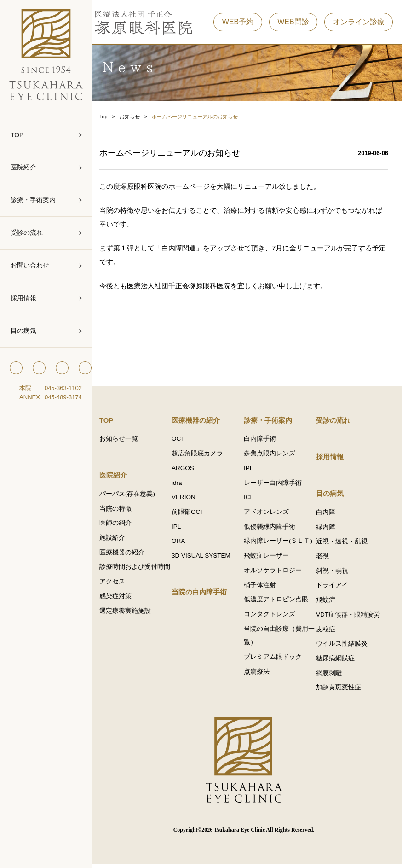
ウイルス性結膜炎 (344, 647)
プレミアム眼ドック (276, 661)
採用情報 (23, 298)
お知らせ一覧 (125, 440)
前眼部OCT (193, 514)
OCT (183, 440)
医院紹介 (23, 167)
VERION (189, 499)
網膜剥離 (331, 676)
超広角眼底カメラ (202, 455)
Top (110, 117)
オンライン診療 (359, 23)
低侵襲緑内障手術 (273, 529)
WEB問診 (293, 23)
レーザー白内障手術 (276, 485)
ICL (252, 499)
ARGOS (188, 470)
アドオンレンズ (270, 514)
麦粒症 (327, 632)
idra (182, 485)
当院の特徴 (122, 510)
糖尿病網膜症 (337, 661)
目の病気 (23, 331)
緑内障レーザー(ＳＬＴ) (281, 544)
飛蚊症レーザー (270, 558)
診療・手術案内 (33, 200)
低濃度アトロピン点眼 (279, 603)
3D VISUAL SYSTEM (206, 558)
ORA (183, 544)
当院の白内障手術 (204, 595)
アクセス (119, 598)
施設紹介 (119, 540)
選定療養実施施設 (132, 627)
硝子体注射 (263, 588)
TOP (17, 135)
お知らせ (136, 117)
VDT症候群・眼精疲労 (350, 617)
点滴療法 (260, 675)
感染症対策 (122, 613)
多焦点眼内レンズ (273, 455)
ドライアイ (334, 588)
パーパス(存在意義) (134, 496)
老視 (324, 558)
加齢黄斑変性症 (340, 691)
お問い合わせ (30, 265)
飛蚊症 (327, 603)
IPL (181, 529)
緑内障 (327, 529)
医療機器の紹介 (128, 555)
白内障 (327, 514)
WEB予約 (238, 23)
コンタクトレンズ (273, 617)
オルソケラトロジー (276, 573)
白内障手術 (263, 440)
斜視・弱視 (334, 573)
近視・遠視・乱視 (344, 544)
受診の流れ (27, 233)
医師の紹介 (122, 525)
